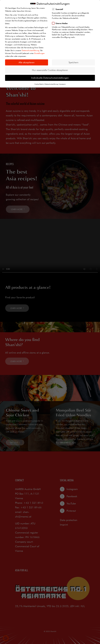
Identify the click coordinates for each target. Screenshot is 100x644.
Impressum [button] (62, 84)
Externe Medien (61, 23)
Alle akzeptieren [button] (27, 62)
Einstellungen (39, 53)
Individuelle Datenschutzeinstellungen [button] (50, 78)
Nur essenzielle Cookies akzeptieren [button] (50, 70)
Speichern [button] (74, 62)
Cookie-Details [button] (39, 84)
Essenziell (58, 9)
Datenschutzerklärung (30, 50)
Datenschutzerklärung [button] (51, 84)
